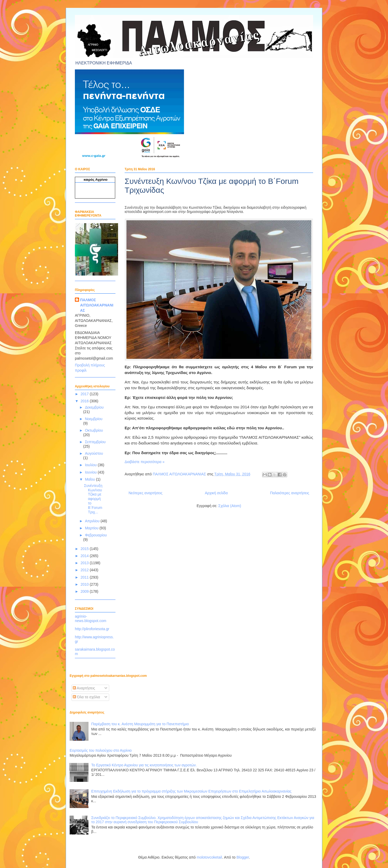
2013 (85, 563)
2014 (85, 556)
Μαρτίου (92, 528)
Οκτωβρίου (94, 430)
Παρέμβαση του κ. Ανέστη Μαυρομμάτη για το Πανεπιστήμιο (140, 724)
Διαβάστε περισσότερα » (145, 462)
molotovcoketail (209, 857)
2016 (85, 401)
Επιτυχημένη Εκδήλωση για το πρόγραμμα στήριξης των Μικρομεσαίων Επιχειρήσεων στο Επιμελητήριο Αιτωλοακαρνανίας (192, 791)
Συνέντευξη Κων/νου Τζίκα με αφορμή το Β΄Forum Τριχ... (93, 499)
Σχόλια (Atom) (230, 506)
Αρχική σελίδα (216, 493)
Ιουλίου (91, 465)
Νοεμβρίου (94, 419)
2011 (85, 577)
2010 (85, 584)
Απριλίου (93, 521)
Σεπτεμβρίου (95, 442)
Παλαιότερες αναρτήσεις (290, 493)
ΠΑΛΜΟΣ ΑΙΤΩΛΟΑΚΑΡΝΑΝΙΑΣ (97, 305)
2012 (85, 570)
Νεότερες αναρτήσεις (146, 493)
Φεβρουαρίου (96, 535)
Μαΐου (90, 479)
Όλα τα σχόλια (86, 697)
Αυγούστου (94, 453)
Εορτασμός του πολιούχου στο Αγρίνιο (101, 750)
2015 (85, 549)
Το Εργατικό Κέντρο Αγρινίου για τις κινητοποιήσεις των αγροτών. (144, 765)
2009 (85, 591)
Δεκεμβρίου (94, 407)
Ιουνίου (91, 472)
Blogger (243, 857)
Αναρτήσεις (84, 688)
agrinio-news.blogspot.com (91, 619)
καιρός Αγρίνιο (96, 180)
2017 (85, 394)
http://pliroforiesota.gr (92, 629)
